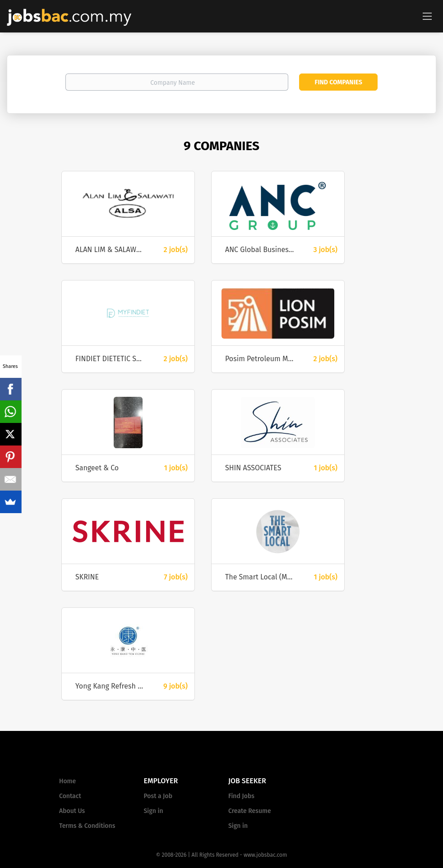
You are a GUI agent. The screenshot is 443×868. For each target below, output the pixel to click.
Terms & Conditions (87, 826)
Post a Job (158, 796)
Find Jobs (241, 796)
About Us (72, 811)
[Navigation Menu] (427, 16)
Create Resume (250, 811)
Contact (70, 796)
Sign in (154, 811)
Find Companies (339, 82)
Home (67, 781)
